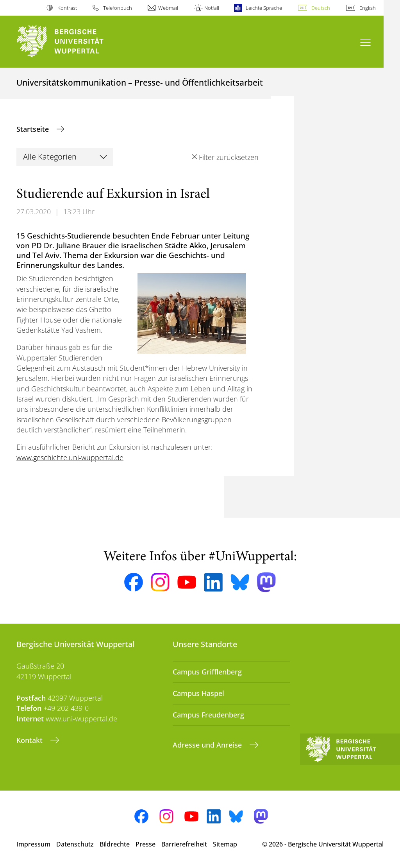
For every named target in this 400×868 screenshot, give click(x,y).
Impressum (33, 844)
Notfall (212, 8)
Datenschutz (75, 844)
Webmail (168, 8)
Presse (146, 844)
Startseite (34, 129)
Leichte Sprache (264, 8)
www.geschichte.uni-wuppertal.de (70, 457)
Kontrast (67, 8)
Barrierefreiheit (184, 844)
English (368, 8)
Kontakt (30, 740)
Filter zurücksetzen (229, 157)
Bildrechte (115, 844)
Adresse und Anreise (208, 745)
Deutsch (321, 8)
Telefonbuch (118, 8)
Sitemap (225, 844)
